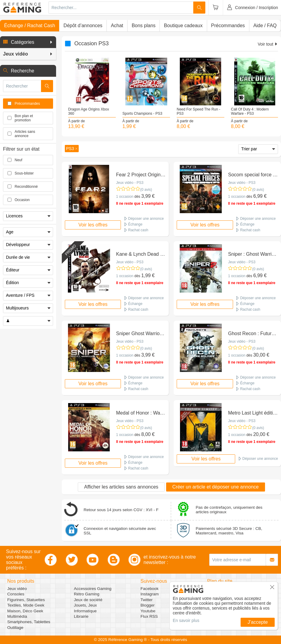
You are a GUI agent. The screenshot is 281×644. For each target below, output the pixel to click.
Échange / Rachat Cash (30, 26)
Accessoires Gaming (93, 589)
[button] (28, 42)
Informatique (85, 611)
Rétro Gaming (87, 594)
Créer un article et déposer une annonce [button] (216, 487)
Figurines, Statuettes (26, 600)
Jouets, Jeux (85, 605)
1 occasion (125, 197)
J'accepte (258, 622)
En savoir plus (186, 620)
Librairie (81, 616)
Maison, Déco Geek (25, 611)
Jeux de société (88, 600)
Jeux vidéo (17, 589)
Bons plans (144, 26)
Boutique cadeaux (183, 26)
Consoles (16, 594)
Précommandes (228, 26)
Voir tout (268, 44)
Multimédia (17, 616)
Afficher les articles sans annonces (121, 487)
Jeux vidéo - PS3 (130, 183)
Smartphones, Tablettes (29, 622)
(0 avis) (146, 190)
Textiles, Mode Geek (26, 605)
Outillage (15, 628)
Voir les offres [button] (93, 225)
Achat (117, 26)
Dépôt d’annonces (83, 26)
